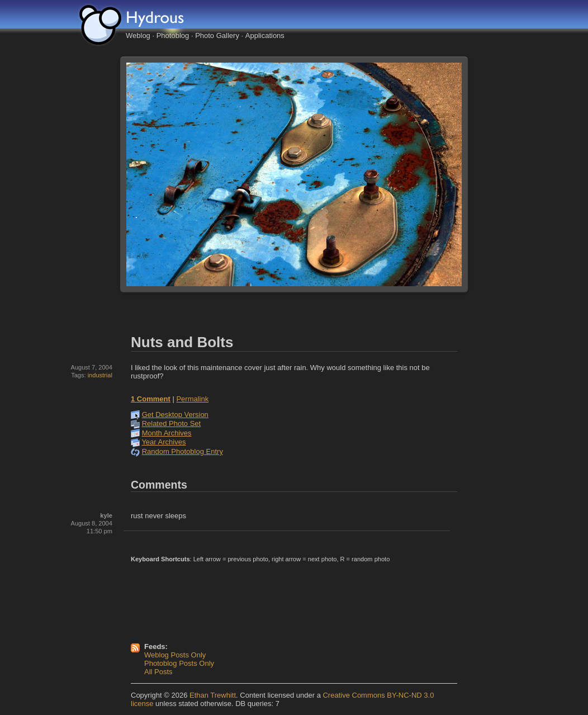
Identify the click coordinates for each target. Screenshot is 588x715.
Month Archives (167, 433)
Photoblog (173, 35)
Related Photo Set (172, 423)
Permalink (192, 399)
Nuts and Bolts (182, 342)
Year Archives (163, 442)
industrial (100, 375)
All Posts (158, 672)
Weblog (138, 35)
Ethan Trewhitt (213, 695)
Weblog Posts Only (175, 655)
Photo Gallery (217, 35)
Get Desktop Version (175, 415)
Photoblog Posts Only (179, 663)
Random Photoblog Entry (182, 451)
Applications (265, 35)
